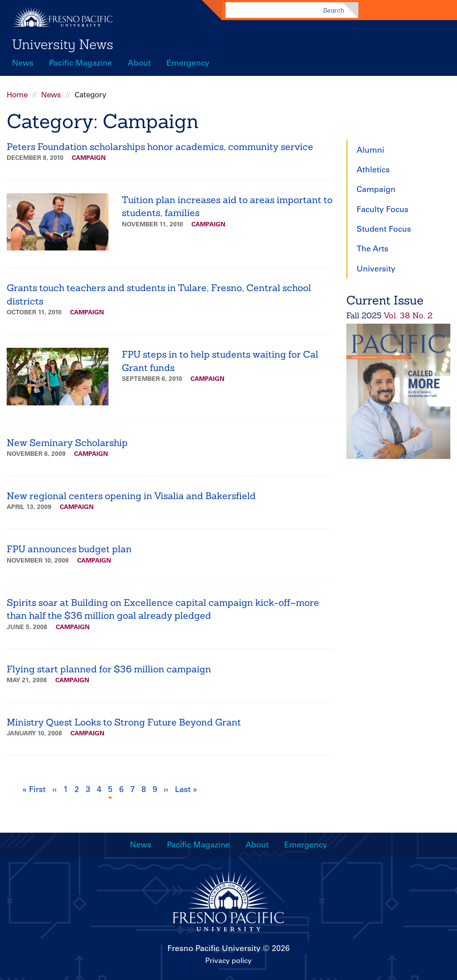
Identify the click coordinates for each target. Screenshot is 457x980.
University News (63, 44)
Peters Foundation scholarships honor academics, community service (160, 147)
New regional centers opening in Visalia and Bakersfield (131, 496)
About (139, 63)
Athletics (373, 170)
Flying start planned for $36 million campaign (109, 669)
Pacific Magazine (81, 63)
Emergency (188, 63)
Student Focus (384, 229)
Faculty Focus (382, 209)
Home (17, 95)
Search (334, 10)
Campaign (89, 158)
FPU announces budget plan (69, 549)
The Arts (372, 249)
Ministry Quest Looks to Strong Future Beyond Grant (124, 722)
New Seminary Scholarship (67, 443)
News (23, 63)
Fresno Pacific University (214, 948)
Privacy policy (228, 960)
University (376, 269)
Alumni (370, 150)
